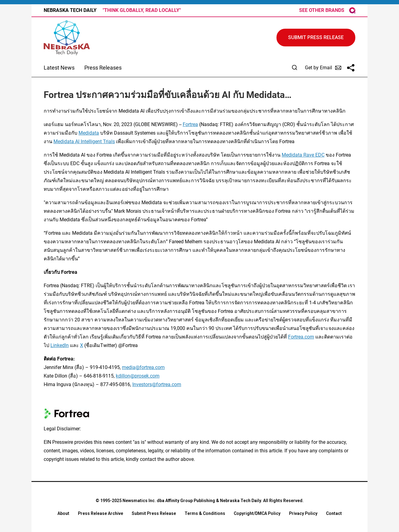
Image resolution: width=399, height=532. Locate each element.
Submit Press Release (154, 513)
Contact (334, 513)
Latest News (59, 68)
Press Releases (103, 68)
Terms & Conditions (205, 513)
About (63, 513)
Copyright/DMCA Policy (257, 513)
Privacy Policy (303, 513)
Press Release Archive (101, 513)
